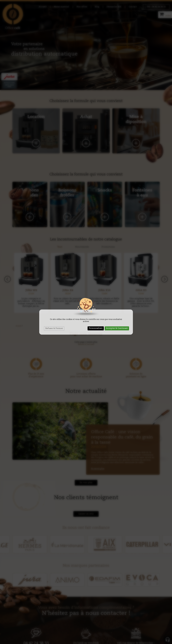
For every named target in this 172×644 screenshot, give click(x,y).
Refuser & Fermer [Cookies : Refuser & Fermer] (54, 329)
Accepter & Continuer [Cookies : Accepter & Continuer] (117, 328)
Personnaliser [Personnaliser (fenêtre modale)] (96, 328)
